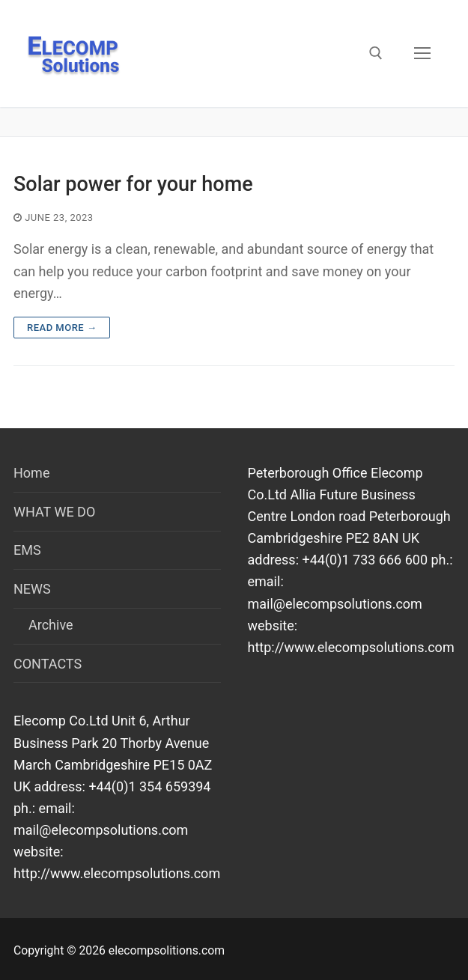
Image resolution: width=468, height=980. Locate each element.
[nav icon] (422, 54)
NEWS (34, 589)
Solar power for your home (133, 184)
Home (31, 473)
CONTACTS (48, 664)
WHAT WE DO (54, 512)
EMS (27, 550)
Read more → (62, 328)
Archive (51, 625)
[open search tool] (376, 53)
